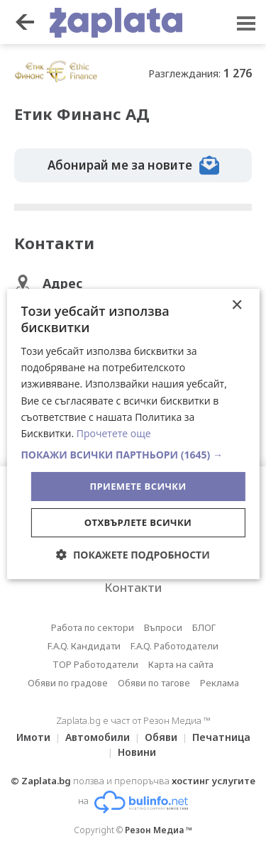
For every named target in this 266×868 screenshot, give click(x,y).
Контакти (133, 587)
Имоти (33, 737)
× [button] (237, 306)
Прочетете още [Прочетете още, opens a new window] (114, 433)
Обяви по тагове (154, 683)
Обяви (161, 737)
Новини (137, 752)
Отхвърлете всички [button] (138, 522)
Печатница (221, 737)
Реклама (220, 683)
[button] (133, 455)
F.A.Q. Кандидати (84, 646)
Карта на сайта (181, 664)
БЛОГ (204, 627)
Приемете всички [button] (138, 486)
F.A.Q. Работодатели (174, 646)
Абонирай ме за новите (133, 165)
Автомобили (98, 737)
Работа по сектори (93, 627)
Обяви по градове (68, 683)
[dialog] (133, 434)
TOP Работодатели (95, 664)
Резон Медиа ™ (159, 830)
